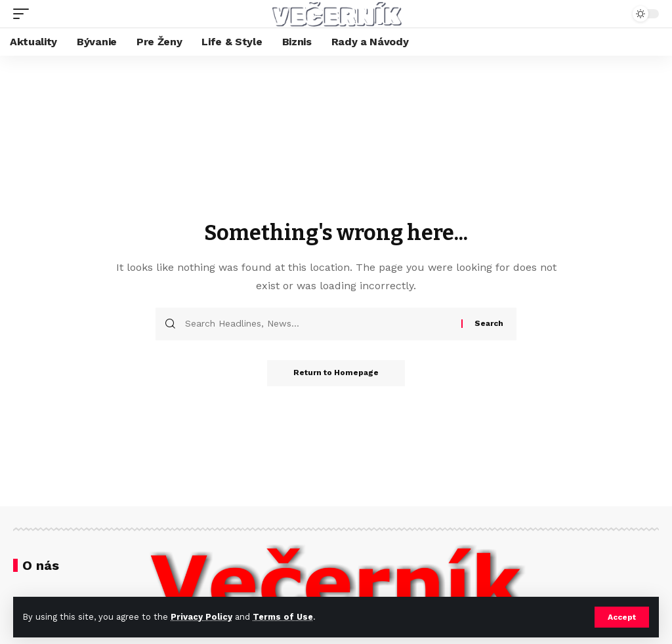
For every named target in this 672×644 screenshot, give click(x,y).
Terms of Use (283, 617)
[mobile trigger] (24, 14)
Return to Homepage (336, 373)
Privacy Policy (201, 617)
